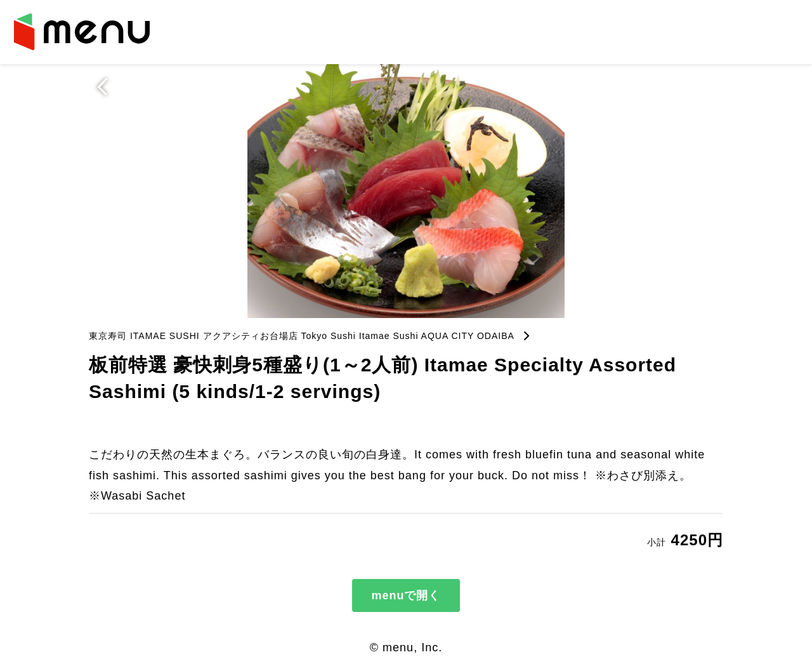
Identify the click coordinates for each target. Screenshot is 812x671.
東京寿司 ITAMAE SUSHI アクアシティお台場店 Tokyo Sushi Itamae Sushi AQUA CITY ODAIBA (302, 336)
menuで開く (406, 595)
